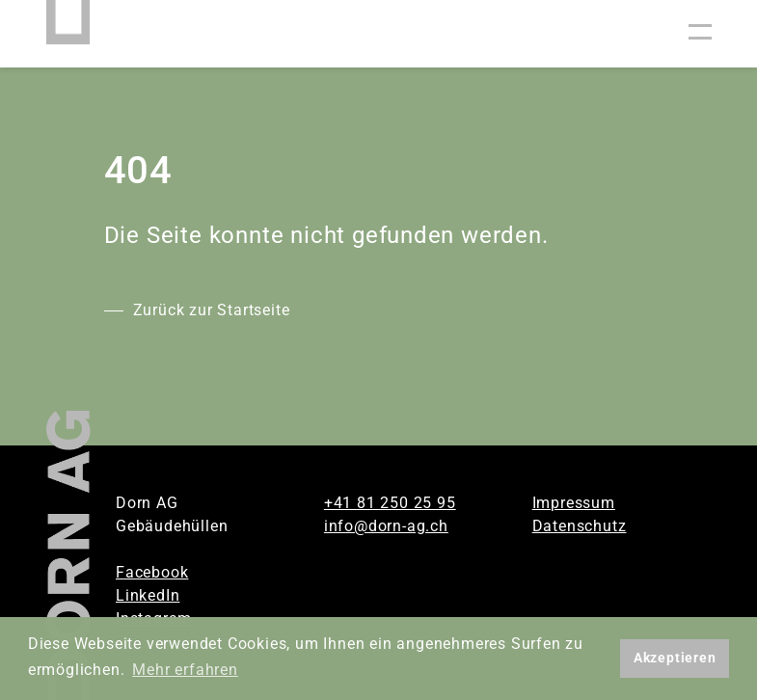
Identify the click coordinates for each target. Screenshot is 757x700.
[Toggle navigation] (700, 34)
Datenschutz (580, 526)
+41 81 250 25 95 (390, 503)
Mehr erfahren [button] (185, 670)
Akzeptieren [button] (675, 658)
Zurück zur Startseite (212, 310)
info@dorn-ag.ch (386, 526)
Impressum (574, 503)
